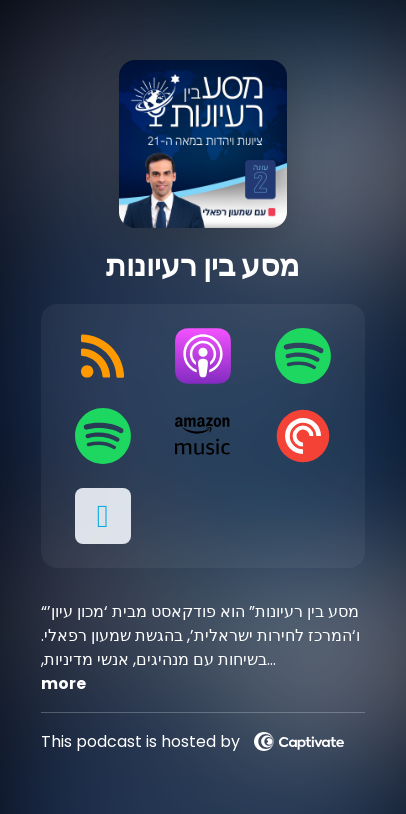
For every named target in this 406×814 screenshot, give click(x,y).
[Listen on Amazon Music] (203, 436)
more (63, 683)
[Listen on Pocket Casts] (303, 436)
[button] (103, 516)
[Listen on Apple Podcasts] (203, 356)
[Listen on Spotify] (303, 356)
